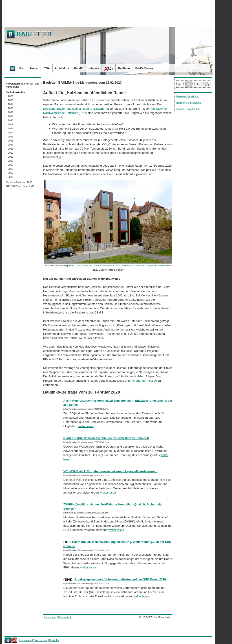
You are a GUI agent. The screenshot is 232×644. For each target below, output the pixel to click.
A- (198, 84)
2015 (11, 141)
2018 (11, 128)
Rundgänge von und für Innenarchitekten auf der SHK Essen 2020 (120, 579)
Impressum (50, 617)
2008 (11, 169)
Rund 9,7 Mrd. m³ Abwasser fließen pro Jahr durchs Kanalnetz (106, 438)
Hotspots (93, 68)
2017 (11, 133)
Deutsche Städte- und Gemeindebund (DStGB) (74, 109)
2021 (11, 116)
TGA (47, 68)
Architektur (62, 68)
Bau (22, 68)
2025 (11, 100)
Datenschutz (65, 617)
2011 (11, 157)
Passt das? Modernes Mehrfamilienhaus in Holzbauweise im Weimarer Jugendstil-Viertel (117, 265)
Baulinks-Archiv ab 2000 (19, 182)
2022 (11, 112)
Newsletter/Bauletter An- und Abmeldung (23, 85)
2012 (11, 153)
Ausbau (34, 68)
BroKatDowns (144, 68)
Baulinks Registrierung (189, 103)
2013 (11, 149)
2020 (11, 120)
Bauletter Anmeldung (188, 96)
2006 (11, 177)
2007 (11, 173)
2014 (11, 145)
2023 (11, 108)
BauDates (124, 68)
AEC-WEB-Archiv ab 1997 (20, 186)
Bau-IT (78, 68)
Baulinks (54, 640)
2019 (11, 124)
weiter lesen (86, 426)
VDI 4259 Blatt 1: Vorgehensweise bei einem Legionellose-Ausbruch (110, 471)
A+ (180, 84)
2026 (11, 96)
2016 (11, 137)
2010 (11, 161)
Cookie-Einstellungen (188, 109)
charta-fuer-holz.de (145, 381)
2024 (11, 104)
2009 (11, 165)
